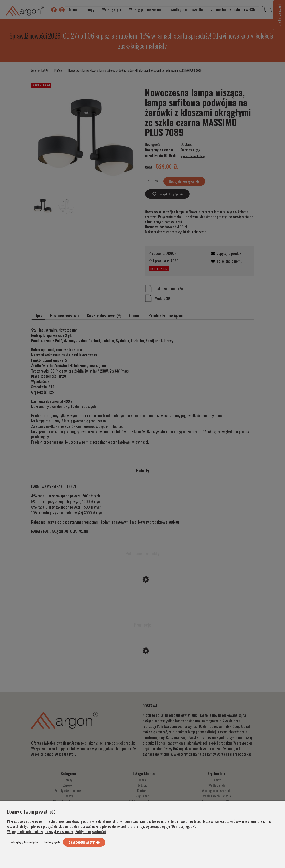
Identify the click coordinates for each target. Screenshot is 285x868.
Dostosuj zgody (52, 842)
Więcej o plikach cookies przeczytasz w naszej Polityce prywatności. (57, 832)
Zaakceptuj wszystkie (84, 842)
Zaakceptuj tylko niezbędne (24, 842)
